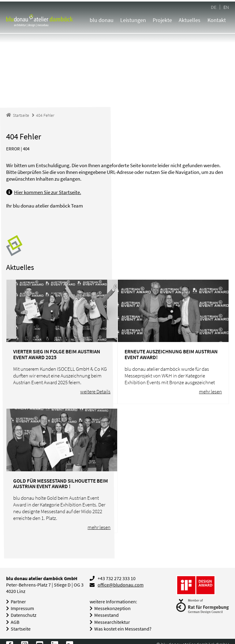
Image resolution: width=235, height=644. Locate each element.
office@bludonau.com (121, 585)
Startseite (21, 629)
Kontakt (217, 20)
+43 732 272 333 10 (117, 578)
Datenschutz (24, 615)
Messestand (106, 615)
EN (226, 7)
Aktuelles (190, 20)
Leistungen (133, 20)
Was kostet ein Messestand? (123, 629)
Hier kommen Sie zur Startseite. (48, 192)
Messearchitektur (112, 622)
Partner (18, 602)
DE (214, 7)
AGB (15, 622)
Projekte (162, 20)
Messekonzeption (112, 608)
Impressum (22, 608)
